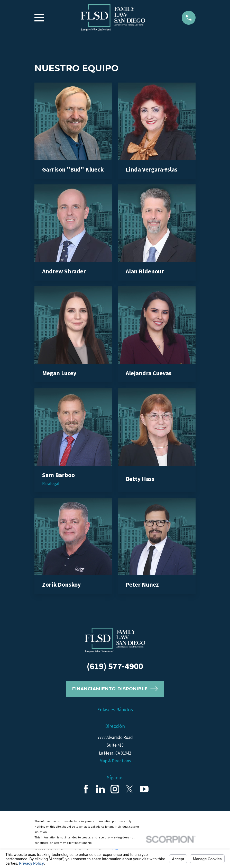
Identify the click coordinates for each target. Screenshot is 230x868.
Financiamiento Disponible (115, 689)
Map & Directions (115, 761)
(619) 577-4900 (115, 666)
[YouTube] (144, 789)
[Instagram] (115, 789)
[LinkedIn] (100, 789)
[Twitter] (130, 789)
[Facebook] (86, 789)
